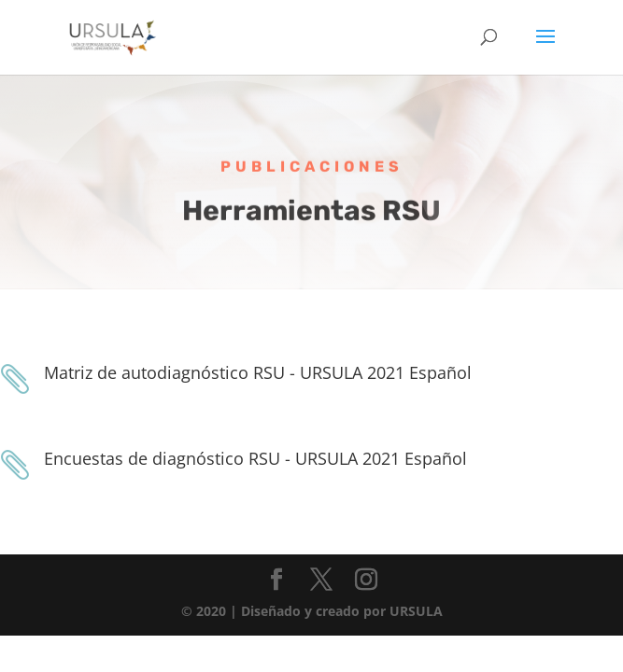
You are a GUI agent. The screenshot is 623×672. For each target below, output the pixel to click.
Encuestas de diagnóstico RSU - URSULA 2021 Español (255, 458)
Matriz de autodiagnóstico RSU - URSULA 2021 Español (258, 372)
